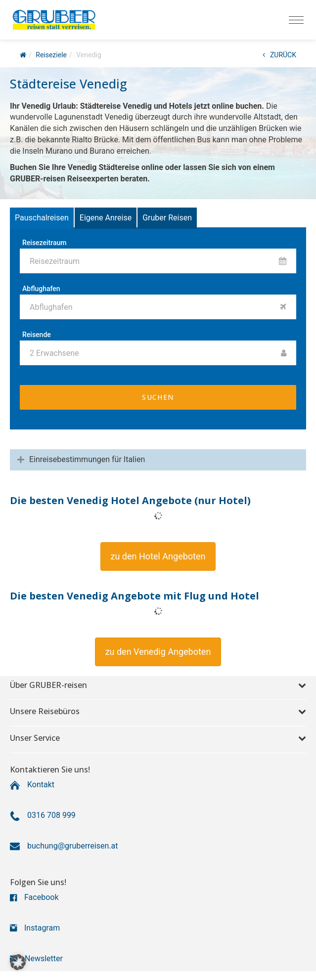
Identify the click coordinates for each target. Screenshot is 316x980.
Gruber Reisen (167, 218)
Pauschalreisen (42, 218)
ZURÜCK (279, 55)
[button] (158, 556)
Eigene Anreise (106, 218)
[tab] (158, 460)
